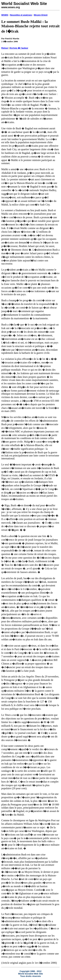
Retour (5, 48)
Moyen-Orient (41, 15)
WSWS (5, 15)
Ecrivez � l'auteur (19, 48)
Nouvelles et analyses (21, 15)
